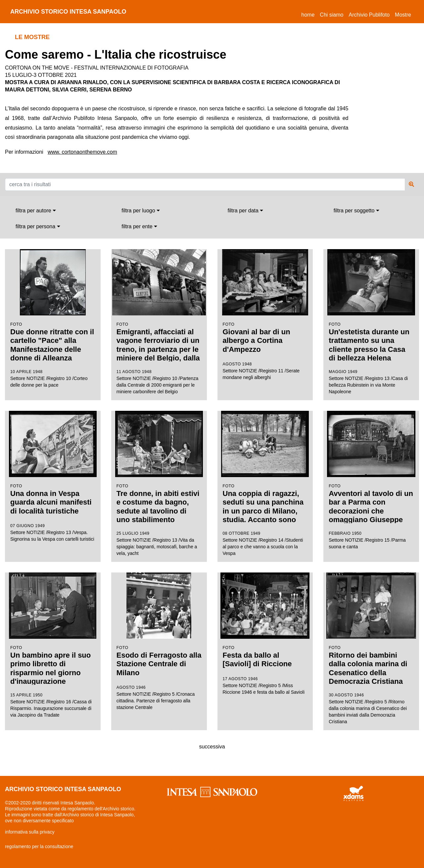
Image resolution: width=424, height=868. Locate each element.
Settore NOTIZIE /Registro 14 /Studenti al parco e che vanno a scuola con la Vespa (265, 483)
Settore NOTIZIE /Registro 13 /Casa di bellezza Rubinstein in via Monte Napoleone (371, 322)
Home (309, 14)
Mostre (403, 15)
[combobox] (36, 211)
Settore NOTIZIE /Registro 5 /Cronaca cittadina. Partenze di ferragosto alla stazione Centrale (159, 641)
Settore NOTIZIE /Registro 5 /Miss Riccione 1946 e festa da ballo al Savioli (265, 634)
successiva (212, 747)
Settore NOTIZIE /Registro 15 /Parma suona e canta (371, 480)
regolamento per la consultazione (39, 846)
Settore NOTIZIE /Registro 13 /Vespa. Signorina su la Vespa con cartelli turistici (53, 476)
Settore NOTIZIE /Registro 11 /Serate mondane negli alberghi (265, 315)
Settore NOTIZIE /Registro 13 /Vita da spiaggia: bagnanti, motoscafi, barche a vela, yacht (159, 483)
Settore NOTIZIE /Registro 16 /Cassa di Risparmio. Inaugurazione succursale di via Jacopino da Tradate (53, 645)
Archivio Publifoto (369, 15)
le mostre (32, 37)
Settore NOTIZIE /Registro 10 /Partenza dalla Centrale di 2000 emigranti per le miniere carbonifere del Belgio (159, 322)
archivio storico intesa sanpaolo (68, 12)
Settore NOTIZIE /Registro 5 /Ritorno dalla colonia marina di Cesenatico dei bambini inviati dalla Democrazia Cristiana (371, 648)
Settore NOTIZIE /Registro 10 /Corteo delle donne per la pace (53, 319)
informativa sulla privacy (30, 832)
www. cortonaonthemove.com (82, 152)
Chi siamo (331, 15)
